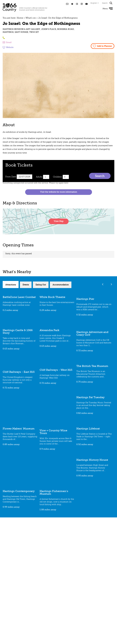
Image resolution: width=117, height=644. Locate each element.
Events (26, 285)
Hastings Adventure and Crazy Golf (92, 333)
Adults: (40, 177)
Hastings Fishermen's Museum (54, 492)
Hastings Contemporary (19, 491)
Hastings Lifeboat (88, 429)
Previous (103, 284)
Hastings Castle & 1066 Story (18, 332)
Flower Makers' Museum (19, 429)
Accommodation (61, 285)
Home (20, 18)
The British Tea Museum (92, 366)
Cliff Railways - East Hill (19, 372)
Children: (58, 177)
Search (100, 176)
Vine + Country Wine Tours (53, 432)
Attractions (11, 285)
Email (9, 42)
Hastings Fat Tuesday (90, 397)
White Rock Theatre (52, 297)
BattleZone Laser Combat (19, 297)
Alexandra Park (49, 330)
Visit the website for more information (59, 192)
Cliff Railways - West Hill (56, 370)
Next (111, 284)
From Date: (11, 177)
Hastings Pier (85, 299)
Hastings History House (92, 460)
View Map (59, 221)
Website (10, 47)
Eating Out (41, 285)
